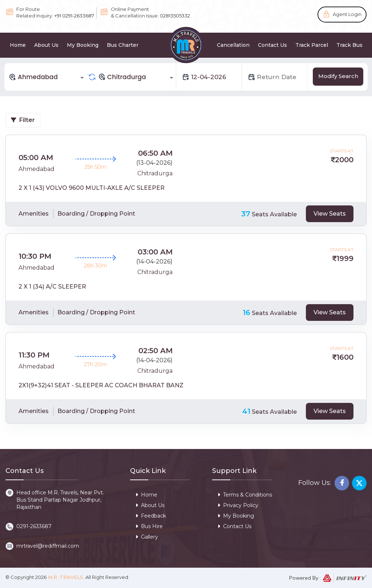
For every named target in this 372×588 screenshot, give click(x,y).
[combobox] (48, 77)
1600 (345, 357)
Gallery (147, 537)
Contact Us (272, 45)
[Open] (82, 78)
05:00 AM (36, 158)
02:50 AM (155, 351)
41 (246, 411)
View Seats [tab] (330, 214)
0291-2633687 (34, 526)
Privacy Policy (238, 505)
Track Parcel (312, 45)
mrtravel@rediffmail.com (48, 546)
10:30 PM (35, 256)
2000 (344, 160)
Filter (23, 120)
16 (246, 313)
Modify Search (338, 76)
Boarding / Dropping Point (96, 214)
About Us (46, 45)
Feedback (151, 516)
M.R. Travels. (65, 577)
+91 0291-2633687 (74, 16)
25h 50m (96, 167)
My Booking (83, 45)
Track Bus (349, 45)
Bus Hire (149, 526)
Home (18, 45)
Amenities (34, 214)
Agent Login (347, 14)
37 (246, 214)
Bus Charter (123, 45)
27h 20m (95, 364)
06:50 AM (155, 153)
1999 (345, 258)
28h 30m (96, 266)
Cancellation (233, 45)
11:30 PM (34, 355)
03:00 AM (155, 252)
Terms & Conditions (245, 495)
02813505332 (175, 16)
